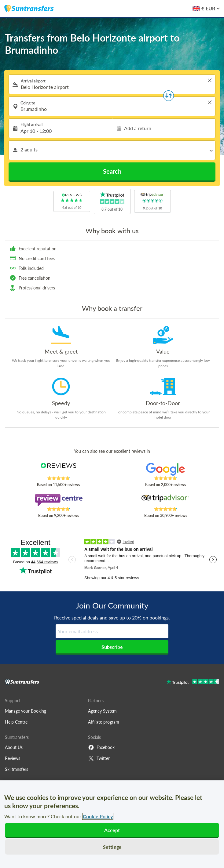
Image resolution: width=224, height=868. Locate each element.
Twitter (99, 758)
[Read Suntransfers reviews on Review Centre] (58, 500)
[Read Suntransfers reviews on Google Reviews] (166, 469)
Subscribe (112, 647)
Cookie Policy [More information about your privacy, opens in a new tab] (98, 816)
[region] (112, 824)
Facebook (101, 747)
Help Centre (16, 722)
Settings (112, 847)
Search (112, 171)
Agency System (102, 711)
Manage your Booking (26, 711)
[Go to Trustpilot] (193, 683)
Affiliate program (104, 722)
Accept (112, 830)
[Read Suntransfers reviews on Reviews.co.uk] (58, 469)
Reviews (13, 758)
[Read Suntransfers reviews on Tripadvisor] (166, 500)
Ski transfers (17, 769)
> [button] (210, 80)
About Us (14, 747)
